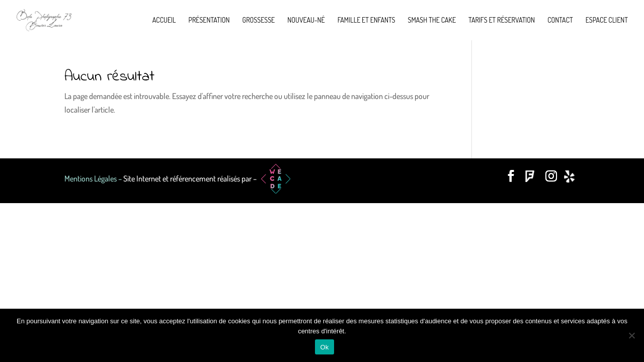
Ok (324, 347)
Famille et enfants (367, 20)
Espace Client (607, 20)
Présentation (209, 20)
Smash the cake (432, 20)
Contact (560, 20)
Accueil (164, 20)
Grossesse (259, 20)
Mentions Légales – (94, 178)
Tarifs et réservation (502, 20)
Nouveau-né (306, 20)
